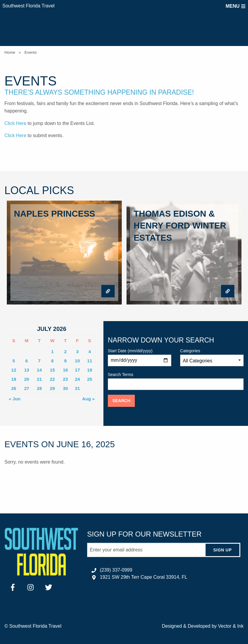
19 (14, 379)
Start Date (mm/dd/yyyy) (140, 357)
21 (39, 379)
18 (90, 370)
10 (77, 361)
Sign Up (223, 550)
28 (39, 388)
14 (39, 370)
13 (27, 370)
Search (121, 401)
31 (77, 388)
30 (65, 388)
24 (77, 379)
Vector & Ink (231, 626)
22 (52, 379)
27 (27, 388)
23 (65, 379)
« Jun (15, 399)
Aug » (88, 399)
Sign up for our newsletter (144, 534)
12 (14, 370)
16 (65, 370)
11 (90, 361)
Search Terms (176, 381)
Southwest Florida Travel (28, 6)
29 (52, 388)
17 (77, 370)
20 (27, 379)
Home (10, 52)
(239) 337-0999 (116, 570)
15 (52, 370)
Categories (212, 357)
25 (90, 379)
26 (14, 388)
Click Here (15, 123)
